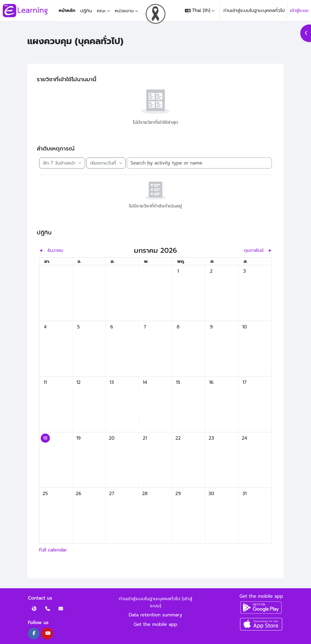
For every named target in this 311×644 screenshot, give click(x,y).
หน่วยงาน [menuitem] (124, 11)
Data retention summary (156, 615)
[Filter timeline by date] (62, 163)
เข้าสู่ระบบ (299, 10)
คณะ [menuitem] (101, 11)
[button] (200, 11)
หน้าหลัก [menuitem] (67, 10)
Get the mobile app (156, 624)
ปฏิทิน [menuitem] (86, 11)
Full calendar (53, 550)
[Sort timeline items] (106, 163)
